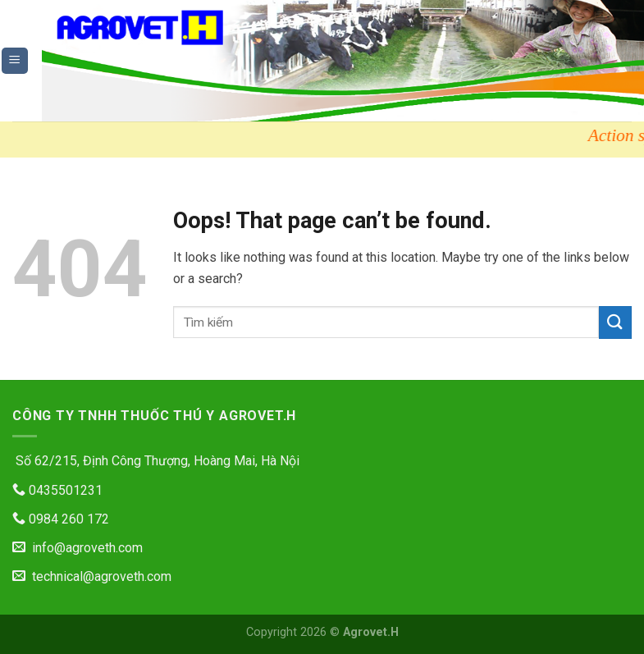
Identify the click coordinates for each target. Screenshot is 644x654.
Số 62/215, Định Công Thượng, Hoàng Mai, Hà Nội (156, 461)
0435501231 (57, 490)
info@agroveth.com (78, 548)
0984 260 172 (61, 519)
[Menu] (15, 61)
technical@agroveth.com (92, 576)
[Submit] (615, 322)
